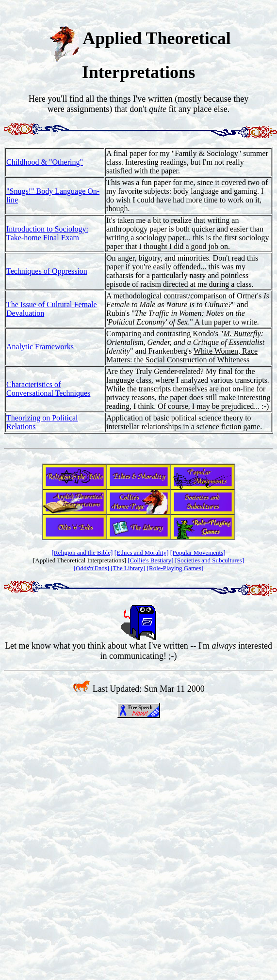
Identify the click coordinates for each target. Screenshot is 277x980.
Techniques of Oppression (47, 271)
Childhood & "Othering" (45, 162)
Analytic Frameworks (40, 347)
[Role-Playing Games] (175, 568)
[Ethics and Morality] (142, 552)
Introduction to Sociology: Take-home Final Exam (47, 233)
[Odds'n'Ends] (91, 568)
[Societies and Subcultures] (210, 560)
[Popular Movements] (198, 552)
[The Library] (128, 568)
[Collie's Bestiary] (150, 560)
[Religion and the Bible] (82, 552)
